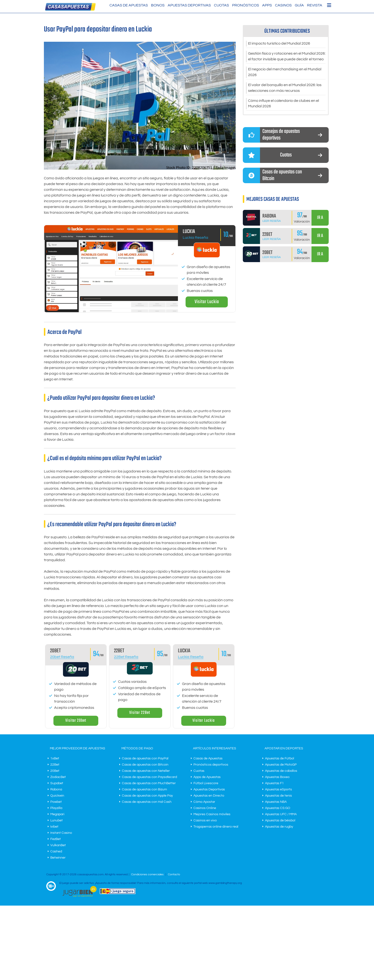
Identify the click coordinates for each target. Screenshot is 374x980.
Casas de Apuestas (129, 5)
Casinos (283, 5)
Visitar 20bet (76, 721)
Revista (315, 5)
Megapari (57, 814)
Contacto (174, 874)
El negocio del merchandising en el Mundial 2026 (285, 72)
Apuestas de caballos (281, 771)
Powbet (56, 802)
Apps (267, 5)
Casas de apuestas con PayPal (145, 758)
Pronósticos (246, 5)
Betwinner (58, 858)
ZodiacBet (58, 777)
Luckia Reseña (195, 238)
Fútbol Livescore (206, 783)
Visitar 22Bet (140, 713)
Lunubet (57, 820)
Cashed (56, 851)
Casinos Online (205, 808)
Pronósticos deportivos (211, 765)
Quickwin (57, 796)
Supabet (57, 783)
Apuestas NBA (276, 802)
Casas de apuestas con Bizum (144, 789)
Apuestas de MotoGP (281, 765)
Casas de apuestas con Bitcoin (145, 765)
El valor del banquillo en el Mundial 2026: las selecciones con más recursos (285, 88)
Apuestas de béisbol (280, 820)
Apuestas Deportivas (189, 5)
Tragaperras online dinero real (216, 827)
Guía (299, 5)
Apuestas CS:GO (278, 808)
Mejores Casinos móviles (212, 814)
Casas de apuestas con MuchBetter (149, 783)
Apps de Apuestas (207, 777)
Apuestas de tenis (278, 796)
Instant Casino (61, 833)
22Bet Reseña (126, 657)
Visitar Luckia (207, 302)
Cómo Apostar (204, 802)
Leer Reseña (272, 221)
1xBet (55, 758)
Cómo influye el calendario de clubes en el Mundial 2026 (283, 104)
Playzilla (56, 808)
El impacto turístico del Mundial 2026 (279, 44)
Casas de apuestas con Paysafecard (149, 777)
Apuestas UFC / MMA (281, 814)
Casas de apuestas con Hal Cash (147, 802)
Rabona (56, 789)
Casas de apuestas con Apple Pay (147, 796)
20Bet (55, 771)
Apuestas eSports (278, 789)
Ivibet (54, 827)
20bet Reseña (62, 657)
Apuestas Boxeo (277, 777)
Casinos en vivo (205, 820)
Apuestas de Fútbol (280, 758)
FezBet (56, 839)
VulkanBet (58, 845)
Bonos (158, 5)
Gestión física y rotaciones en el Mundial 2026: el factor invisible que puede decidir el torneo (287, 57)
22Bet (55, 765)
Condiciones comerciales (148, 874)
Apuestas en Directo (209, 796)
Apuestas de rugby (279, 827)
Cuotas (221, 5)
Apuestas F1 (274, 783)
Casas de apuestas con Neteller (146, 771)
